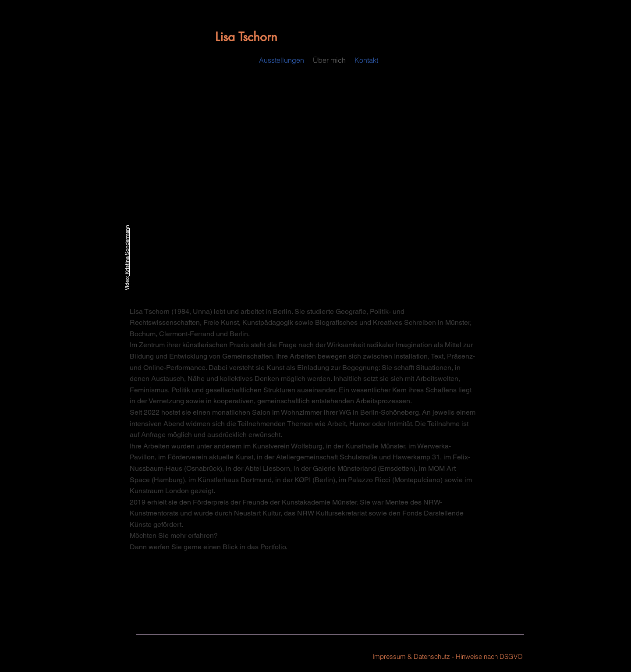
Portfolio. (274, 547)
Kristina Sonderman (127, 252)
